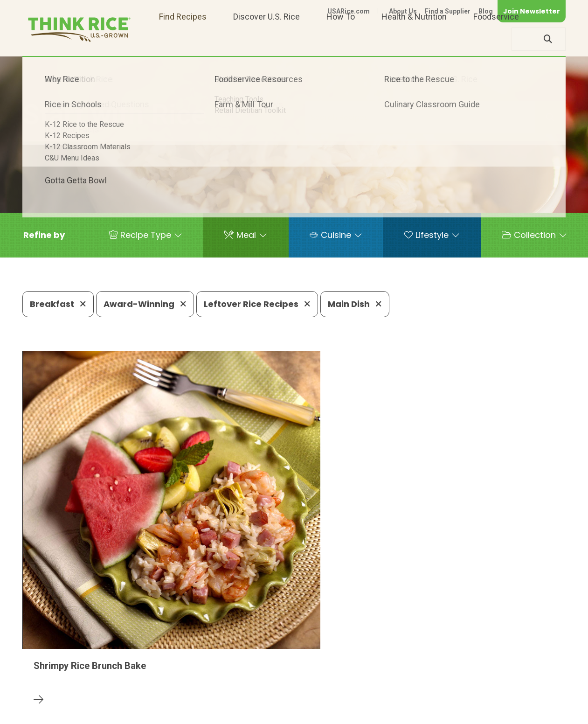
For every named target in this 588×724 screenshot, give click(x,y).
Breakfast (58, 304)
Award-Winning (145, 304)
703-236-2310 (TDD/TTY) (354, 673)
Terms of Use (539, 702)
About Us (403, 11)
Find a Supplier (448, 11)
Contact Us (390, 702)
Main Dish (355, 304)
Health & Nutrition (414, 39)
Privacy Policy (443, 702)
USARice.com (349, 11)
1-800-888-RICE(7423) (247, 673)
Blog (486, 11)
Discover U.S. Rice (266, 39)
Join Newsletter (532, 11)
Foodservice (496, 39)
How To (341, 39)
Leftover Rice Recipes (257, 304)
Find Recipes (183, 39)
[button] (44, 235)
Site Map (492, 702)
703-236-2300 (160, 673)
